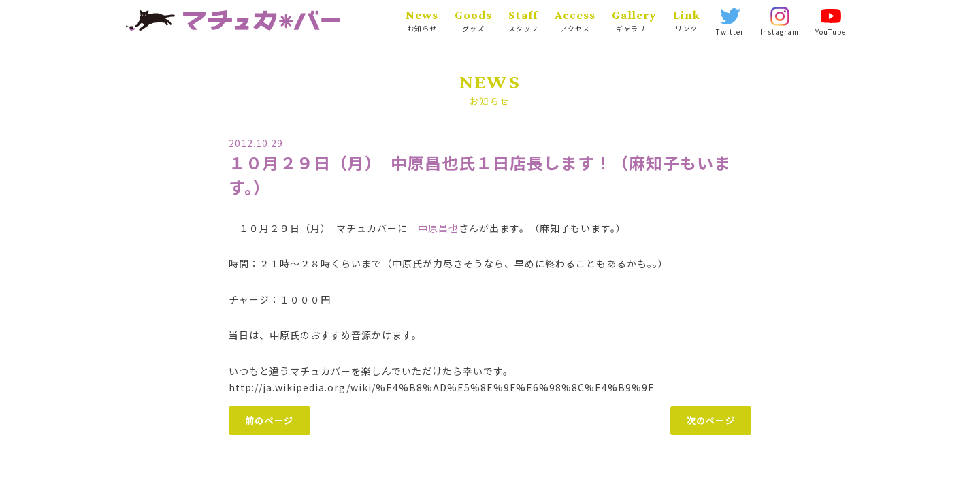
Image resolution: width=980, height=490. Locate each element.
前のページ (269, 420)
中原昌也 (438, 228)
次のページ (711, 420)
